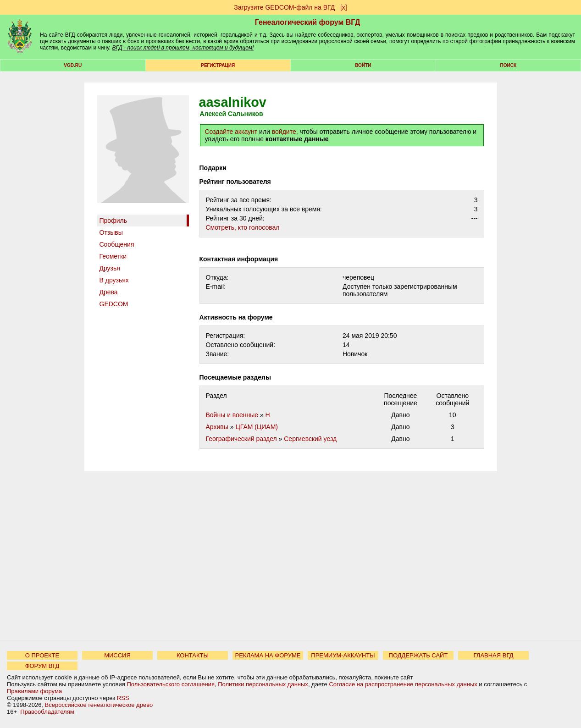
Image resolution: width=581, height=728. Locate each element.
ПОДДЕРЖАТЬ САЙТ (418, 655)
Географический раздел (241, 439)
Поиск (508, 65)
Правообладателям (47, 712)
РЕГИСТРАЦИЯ (218, 65)
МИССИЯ (117, 655)
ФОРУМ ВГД (42, 666)
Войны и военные (232, 415)
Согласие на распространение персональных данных (403, 684)
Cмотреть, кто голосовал (243, 227)
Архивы (217, 427)
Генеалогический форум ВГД (308, 22)
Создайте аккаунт (231, 132)
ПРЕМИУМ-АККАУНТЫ (343, 655)
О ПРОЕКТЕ (42, 655)
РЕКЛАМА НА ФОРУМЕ (268, 655)
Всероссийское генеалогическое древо (99, 705)
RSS (123, 698)
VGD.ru (73, 65)
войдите (284, 132)
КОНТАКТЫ (193, 655)
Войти (363, 65)
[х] (344, 7)
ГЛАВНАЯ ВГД (494, 655)
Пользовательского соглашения (171, 684)
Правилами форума (34, 691)
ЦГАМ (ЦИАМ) (257, 427)
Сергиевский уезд (310, 439)
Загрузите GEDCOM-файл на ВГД (284, 7)
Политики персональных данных (263, 684)
